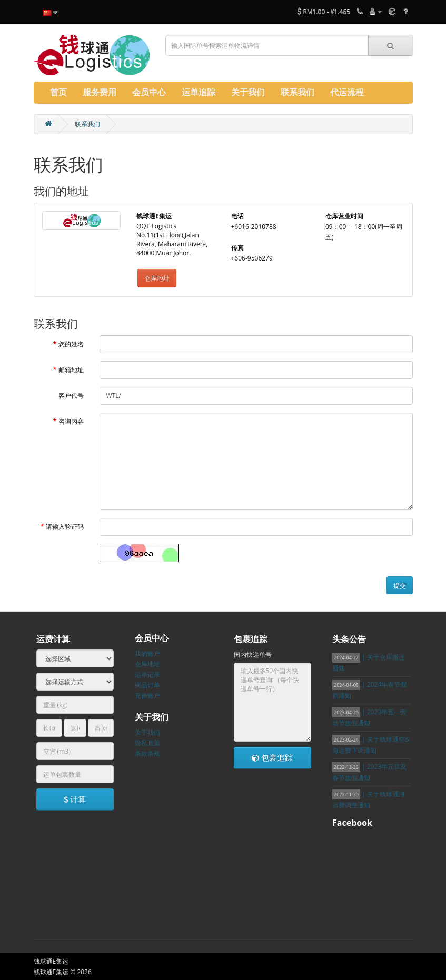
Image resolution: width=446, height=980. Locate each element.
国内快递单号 (253, 654)
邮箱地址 (71, 370)
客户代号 (71, 396)
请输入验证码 (65, 527)
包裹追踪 (272, 757)
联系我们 (87, 124)
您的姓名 (71, 344)
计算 (75, 799)
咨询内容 (71, 421)
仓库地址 (157, 278)
